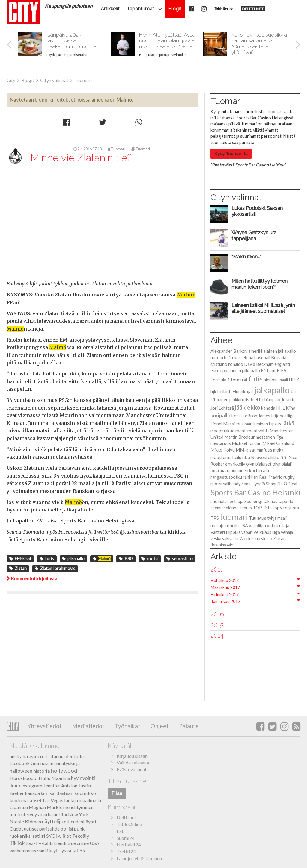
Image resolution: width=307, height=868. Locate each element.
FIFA (282, 370)
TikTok (17, 843)
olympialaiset (259, 464)
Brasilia (279, 357)
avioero (37, 756)
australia (19, 756)
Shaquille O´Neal (282, 484)
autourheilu (222, 358)
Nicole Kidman (25, 821)
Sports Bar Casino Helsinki (255, 492)
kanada (268, 408)
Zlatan (18, 568)
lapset (35, 800)
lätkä (288, 423)
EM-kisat (20, 559)
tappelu (286, 501)
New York (78, 814)
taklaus (270, 501)
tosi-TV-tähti (39, 843)
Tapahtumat (140, 9)
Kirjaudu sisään (132, 756)
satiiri (39, 836)
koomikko (85, 793)
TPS (215, 518)
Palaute (188, 726)
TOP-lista (262, 508)
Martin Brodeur (240, 437)
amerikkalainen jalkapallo (272, 351)
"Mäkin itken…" (246, 257)
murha (46, 814)
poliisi (67, 829)
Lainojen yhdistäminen (139, 858)
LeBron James (256, 416)
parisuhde (49, 829)
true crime (78, 843)
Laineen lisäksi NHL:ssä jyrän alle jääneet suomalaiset (263, 308)
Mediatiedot (88, 726)
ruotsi (150, 559)
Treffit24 (126, 851)
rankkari (250, 477)
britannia (55, 756)
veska (216, 538)
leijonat (279, 416)
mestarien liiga (269, 437)
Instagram (32, 786)
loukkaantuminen (252, 424)
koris (236, 415)
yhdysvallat (66, 851)
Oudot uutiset (24, 829)
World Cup (250, 538)
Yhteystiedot (45, 726)
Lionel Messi (223, 424)
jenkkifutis (239, 399)
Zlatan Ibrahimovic (55, 568)
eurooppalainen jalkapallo (235, 370)
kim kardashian (57, 793)
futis (47, 559)
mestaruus (221, 443)
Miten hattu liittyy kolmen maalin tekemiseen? (259, 284)
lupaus (275, 424)
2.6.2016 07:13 (88, 149)
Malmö (124, 100)
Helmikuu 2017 (225, 594)
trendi (60, 843)
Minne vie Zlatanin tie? (81, 158)
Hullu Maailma (54, 778)
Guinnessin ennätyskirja (55, 763)
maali (241, 431)
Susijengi (253, 501)
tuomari (234, 517)
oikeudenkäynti (80, 821)
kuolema (19, 800)
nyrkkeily (237, 464)
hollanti (224, 391)
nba (246, 457)
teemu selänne (225, 508)
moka (278, 450)
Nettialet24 (129, 844)
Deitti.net (126, 817)
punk (79, 829)
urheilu (232, 525)
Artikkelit (110, 9)
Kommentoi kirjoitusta (32, 578)
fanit (271, 371)
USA (244, 526)
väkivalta (230, 538)
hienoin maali (276, 380)
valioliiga (257, 525)
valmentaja (278, 525)
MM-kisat (246, 450)
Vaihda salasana (133, 762)
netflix (60, 814)
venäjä (287, 532)
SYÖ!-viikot (59, 836)
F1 (263, 371)
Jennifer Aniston (60, 786)
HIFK (294, 380)
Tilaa (117, 793)
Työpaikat (127, 726)
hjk (213, 391)
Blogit (175, 9)
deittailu (75, 756)
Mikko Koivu (223, 450)
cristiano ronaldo (227, 364)
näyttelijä (52, 822)
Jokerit (288, 399)
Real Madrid (271, 477)
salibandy (232, 484)
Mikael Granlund (278, 443)
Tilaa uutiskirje (127, 781)
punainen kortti (245, 471)
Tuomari (116, 149)
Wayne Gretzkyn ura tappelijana (254, 235)
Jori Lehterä (222, 408)
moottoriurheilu (226, 457)
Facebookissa (73, 532)
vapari (247, 532)
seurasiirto (180, 559)
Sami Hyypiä (253, 484)
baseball (262, 357)
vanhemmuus (23, 850)
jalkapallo (73, 559)
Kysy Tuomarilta (231, 154)
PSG (126, 559)
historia (42, 771)
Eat (120, 831)
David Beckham (259, 364)
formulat (239, 380)
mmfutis (264, 450)
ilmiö (15, 786)
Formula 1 (220, 380)
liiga (291, 416)
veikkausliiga (267, 532)
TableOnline (129, 824)
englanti (282, 364)
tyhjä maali (277, 518)
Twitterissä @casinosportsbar (126, 532)
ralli (265, 470)
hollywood (64, 771)
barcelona (244, 358)
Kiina (291, 408)
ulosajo (218, 526)
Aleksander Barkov (229, 351)
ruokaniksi (21, 836)
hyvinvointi (83, 778)
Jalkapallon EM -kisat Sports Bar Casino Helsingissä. (71, 521)
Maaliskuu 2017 (225, 587)
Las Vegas (53, 800)
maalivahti (258, 431)
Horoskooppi (24, 778)
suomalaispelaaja (227, 501)
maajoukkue (222, 431)
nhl (284, 457)
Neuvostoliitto (265, 457)
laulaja (71, 800)
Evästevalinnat (132, 769)
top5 (277, 508)
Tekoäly (81, 836)
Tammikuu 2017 (225, 601)
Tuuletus (258, 518)
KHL (280, 408)
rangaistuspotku (226, 477)
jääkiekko (247, 407)
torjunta (291, 508)
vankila (45, 850)
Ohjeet (159, 726)
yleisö (267, 538)
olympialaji (282, 464)
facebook (20, 763)
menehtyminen (78, 807)
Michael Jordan (247, 443)
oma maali (220, 470)
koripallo (220, 415)
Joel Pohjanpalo (265, 400)
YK (83, 850)
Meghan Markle (46, 807)
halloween (21, 771)
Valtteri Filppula (225, 532)
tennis (246, 508)
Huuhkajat (243, 391)
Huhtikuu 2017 (225, 580)
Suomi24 (126, 838)
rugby (289, 477)
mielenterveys (24, 814)
